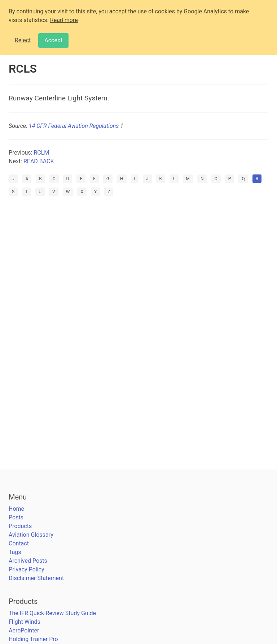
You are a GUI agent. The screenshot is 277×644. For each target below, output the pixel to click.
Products (20, 526)
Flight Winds (25, 622)
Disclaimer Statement (36, 578)
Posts (16, 517)
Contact (19, 543)
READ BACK (39, 161)
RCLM (41, 153)
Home (16, 509)
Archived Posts (28, 561)
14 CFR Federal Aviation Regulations (74, 126)
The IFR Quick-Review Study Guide (52, 613)
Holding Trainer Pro (33, 639)
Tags (15, 552)
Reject (23, 40)
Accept (53, 40)
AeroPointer (24, 630)
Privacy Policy (27, 569)
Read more (64, 20)
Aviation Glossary (31, 535)
